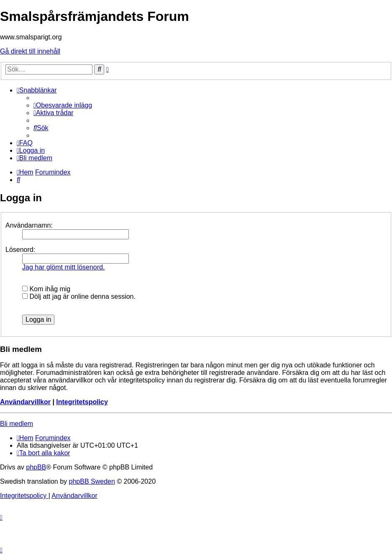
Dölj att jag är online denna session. (79, 296)
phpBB (36, 467)
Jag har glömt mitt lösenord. (63, 267)
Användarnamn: (29, 225)
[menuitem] (63, 105)
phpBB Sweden (92, 481)
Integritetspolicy (82, 402)
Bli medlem (17, 424)
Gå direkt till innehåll (30, 51)
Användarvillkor (25, 402)
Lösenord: (20, 250)
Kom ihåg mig (46, 289)
